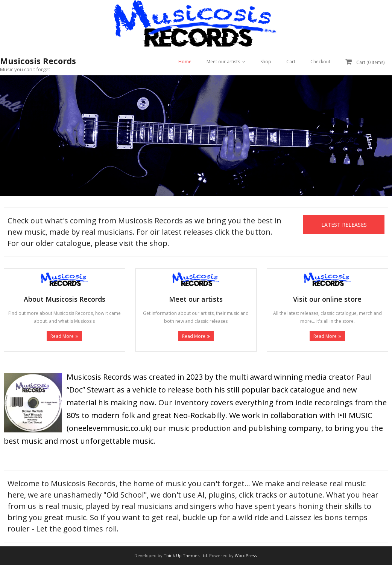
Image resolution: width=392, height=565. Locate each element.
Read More (62, 336)
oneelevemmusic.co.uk (109, 428)
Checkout (320, 62)
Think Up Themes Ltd (185, 555)
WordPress (246, 555)
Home (185, 62)
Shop (266, 62)
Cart (291, 62)
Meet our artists (223, 62)
